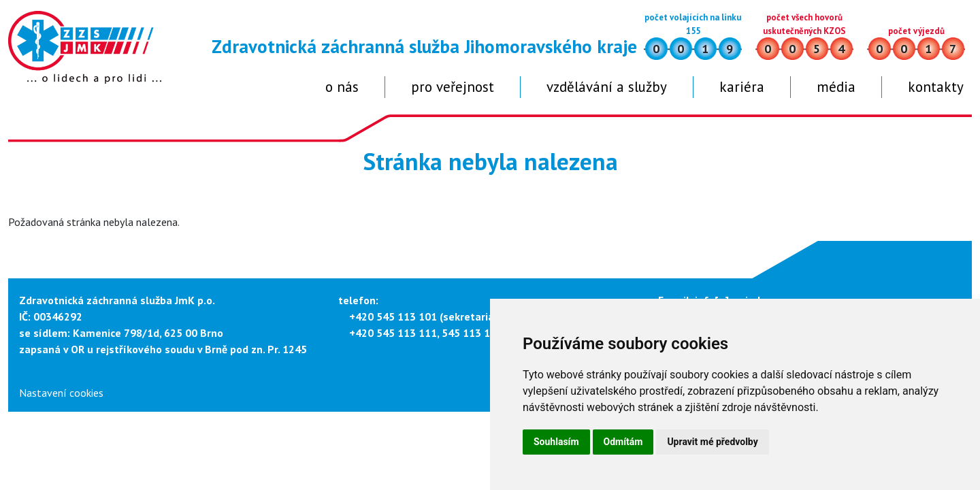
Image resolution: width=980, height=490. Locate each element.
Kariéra (742, 87)
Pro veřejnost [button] (453, 87)
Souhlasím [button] (556, 442)
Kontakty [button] (936, 87)
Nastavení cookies (61, 393)
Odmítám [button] (623, 442)
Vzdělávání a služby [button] (607, 87)
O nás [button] (342, 87)
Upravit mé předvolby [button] (712, 442)
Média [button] (836, 87)
